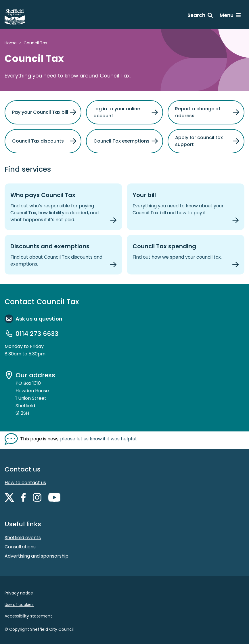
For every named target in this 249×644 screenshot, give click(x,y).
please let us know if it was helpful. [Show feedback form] (99, 439)
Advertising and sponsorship (37, 556)
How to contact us (25, 483)
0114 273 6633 (37, 334)
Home (11, 43)
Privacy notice (19, 593)
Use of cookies (19, 605)
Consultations (20, 547)
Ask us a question (39, 319)
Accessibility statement (28, 616)
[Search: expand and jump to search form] (200, 16)
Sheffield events (23, 538)
